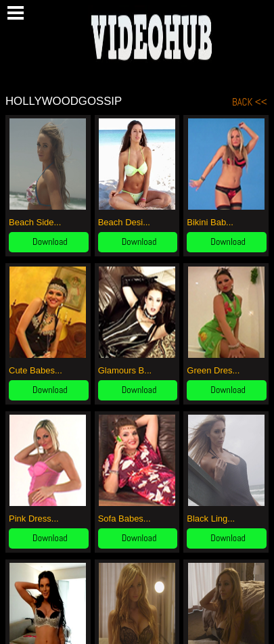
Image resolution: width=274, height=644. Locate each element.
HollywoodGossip (64, 101)
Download (50, 241)
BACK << (250, 102)
